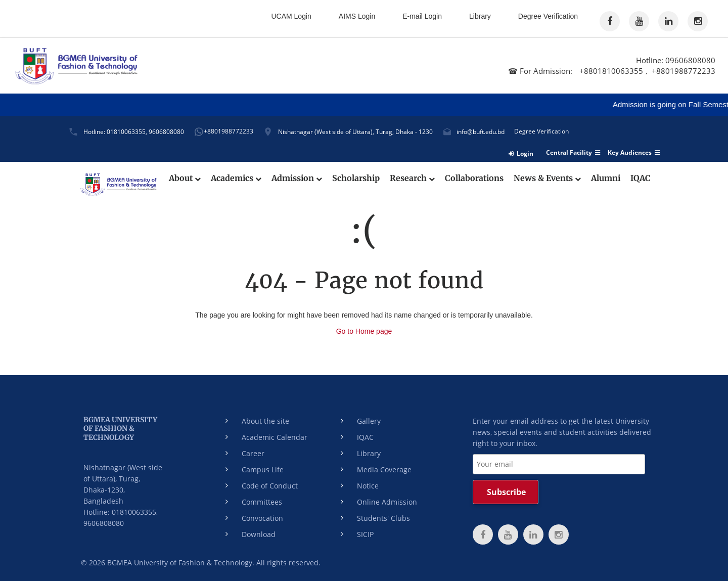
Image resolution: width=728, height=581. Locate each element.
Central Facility (573, 153)
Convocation (262, 518)
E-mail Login (422, 16)
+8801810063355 (611, 71)
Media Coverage (384, 470)
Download (259, 534)
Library (480, 16)
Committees (262, 502)
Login (521, 153)
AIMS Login (357, 16)
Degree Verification (548, 16)
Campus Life (263, 470)
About (185, 178)
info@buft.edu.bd (481, 132)
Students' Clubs (383, 518)
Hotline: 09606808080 (676, 60)
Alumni (606, 178)
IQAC (641, 178)
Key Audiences (634, 153)
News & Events (547, 178)
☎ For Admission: (541, 71)
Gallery (369, 421)
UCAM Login (291, 16)
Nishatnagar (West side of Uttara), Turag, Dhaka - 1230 (355, 132)
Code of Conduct (270, 486)
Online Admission (387, 502)
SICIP (365, 534)
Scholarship (356, 178)
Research (412, 178)
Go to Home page (364, 331)
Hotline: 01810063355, (115, 132)
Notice (368, 486)
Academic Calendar (275, 437)
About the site (265, 421)
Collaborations (474, 178)
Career (253, 453)
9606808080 (166, 132)
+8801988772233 (684, 71)
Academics (236, 178)
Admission (297, 178)
